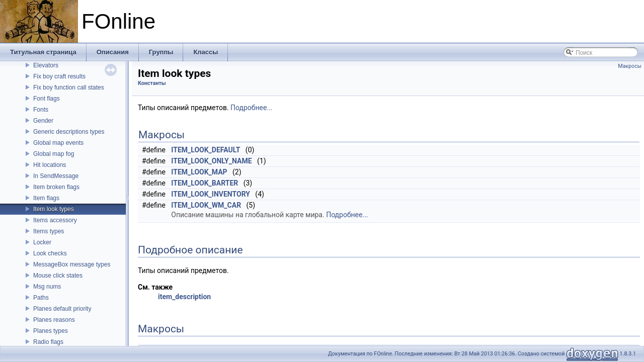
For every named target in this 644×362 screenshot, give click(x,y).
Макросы (630, 66)
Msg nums (47, 287)
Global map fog (54, 154)
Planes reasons (54, 320)
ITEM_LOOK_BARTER (205, 183)
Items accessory (55, 220)
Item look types (54, 209)
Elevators (46, 65)
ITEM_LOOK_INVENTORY (211, 194)
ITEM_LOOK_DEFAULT (206, 150)
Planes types (51, 331)
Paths (41, 298)
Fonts (41, 110)
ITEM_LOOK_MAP (199, 172)
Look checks (50, 253)
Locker (42, 242)
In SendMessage (56, 176)
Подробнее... (251, 108)
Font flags (47, 99)
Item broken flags (56, 187)
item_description (184, 297)
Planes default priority (62, 309)
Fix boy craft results (59, 76)
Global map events (58, 143)
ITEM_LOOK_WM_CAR (206, 205)
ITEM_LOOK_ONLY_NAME (211, 161)
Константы (152, 83)
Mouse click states (58, 276)
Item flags (46, 198)
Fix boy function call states (69, 87)
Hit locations (50, 165)
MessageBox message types (72, 264)
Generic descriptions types (69, 132)
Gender (43, 121)
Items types (49, 231)
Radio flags (48, 342)
